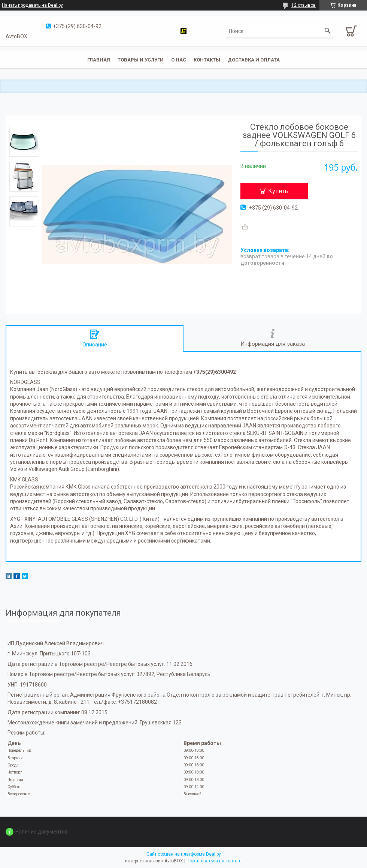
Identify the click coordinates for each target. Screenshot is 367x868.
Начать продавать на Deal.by (32, 5)
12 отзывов (304, 5)
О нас (179, 60)
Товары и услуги (141, 60)
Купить (278, 191)
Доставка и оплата (254, 60)
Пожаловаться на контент (214, 861)
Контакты (207, 60)
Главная (99, 60)
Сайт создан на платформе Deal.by (184, 854)
